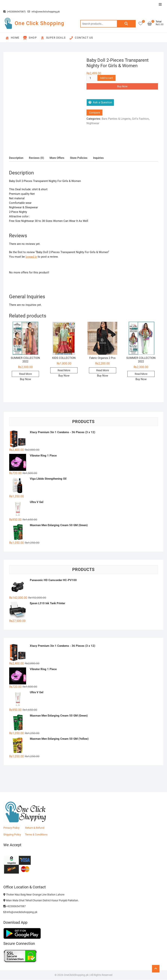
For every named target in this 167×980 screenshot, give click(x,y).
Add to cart (106, 78)
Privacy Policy (11, 828)
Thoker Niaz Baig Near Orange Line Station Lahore (34, 895)
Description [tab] (16, 158)
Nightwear (93, 123)
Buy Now (122, 86)
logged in (31, 257)
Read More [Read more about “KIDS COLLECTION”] (64, 370)
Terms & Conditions (36, 835)
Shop (30, 38)
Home (12, 38)
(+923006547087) (15, 12)
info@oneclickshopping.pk (44, 12)
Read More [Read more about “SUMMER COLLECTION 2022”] (25, 374)
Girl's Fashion (140, 119)
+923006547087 (15, 906)
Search (126, 24)
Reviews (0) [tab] (36, 158)
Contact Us (81, 38)
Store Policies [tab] (79, 158)
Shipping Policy (12, 835)
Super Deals (53, 38)
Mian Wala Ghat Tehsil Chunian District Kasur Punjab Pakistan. (41, 900)
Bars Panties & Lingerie (116, 119)
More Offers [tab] (57, 158)
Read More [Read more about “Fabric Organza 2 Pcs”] (103, 370)
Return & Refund (35, 828)
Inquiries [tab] (98, 158)
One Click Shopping (39, 23)
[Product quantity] (92, 78)
